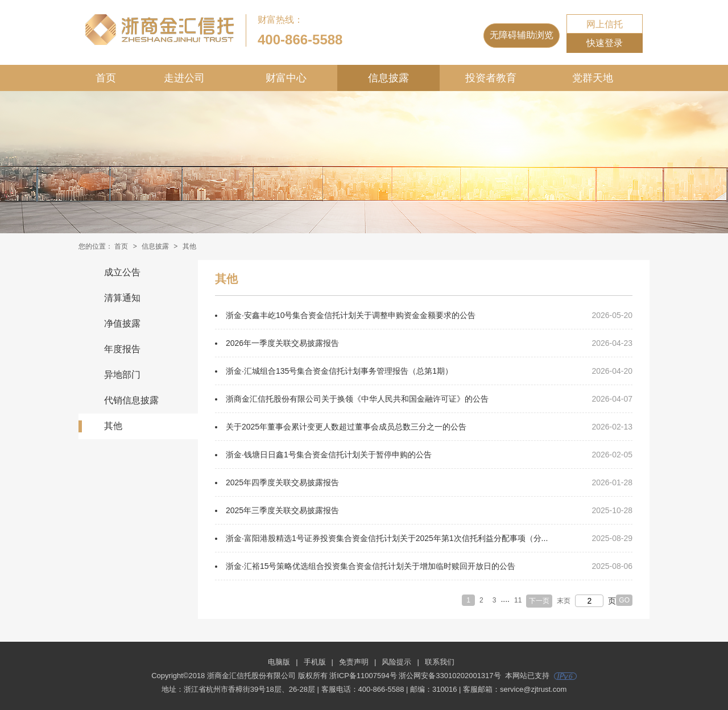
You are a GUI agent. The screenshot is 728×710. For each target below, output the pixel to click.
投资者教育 (491, 78)
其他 (113, 426)
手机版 (315, 662)
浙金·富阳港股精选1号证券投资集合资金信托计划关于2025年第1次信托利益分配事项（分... (387, 538)
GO (624, 600)
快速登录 (605, 43)
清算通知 (122, 298)
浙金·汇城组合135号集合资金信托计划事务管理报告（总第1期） (339, 371)
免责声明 (354, 662)
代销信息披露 (131, 400)
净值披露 (122, 323)
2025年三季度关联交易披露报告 (282, 510)
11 (518, 600)
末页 (564, 601)
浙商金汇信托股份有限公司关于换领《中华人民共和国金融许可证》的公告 (357, 399)
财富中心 (286, 78)
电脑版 (279, 662)
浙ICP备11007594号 (363, 676)
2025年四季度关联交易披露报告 (282, 482)
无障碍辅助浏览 (522, 35)
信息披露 (388, 78)
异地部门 (122, 375)
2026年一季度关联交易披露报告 (282, 343)
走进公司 (184, 78)
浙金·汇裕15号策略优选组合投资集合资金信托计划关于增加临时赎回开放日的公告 (371, 566)
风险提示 (396, 662)
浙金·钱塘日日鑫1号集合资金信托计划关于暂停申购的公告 (329, 455)
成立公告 (122, 272)
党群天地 (593, 78)
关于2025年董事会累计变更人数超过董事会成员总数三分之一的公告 (346, 427)
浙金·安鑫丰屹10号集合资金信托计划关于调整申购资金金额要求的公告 (351, 315)
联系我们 (440, 662)
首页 (106, 78)
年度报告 (122, 349)
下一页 (539, 601)
